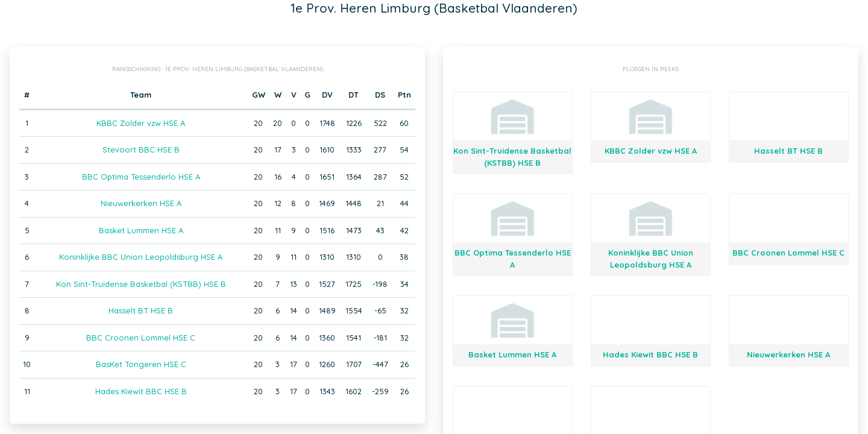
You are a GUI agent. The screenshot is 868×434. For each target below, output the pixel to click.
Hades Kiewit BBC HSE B (141, 391)
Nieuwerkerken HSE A (141, 203)
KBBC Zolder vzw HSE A (141, 123)
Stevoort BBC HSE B (141, 149)
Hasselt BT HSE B (141, 310)
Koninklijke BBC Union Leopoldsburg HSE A (141, 257)
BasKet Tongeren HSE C (141, 364)
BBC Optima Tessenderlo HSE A (141, 177)
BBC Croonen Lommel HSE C (141, 338)
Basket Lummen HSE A (141, 230)
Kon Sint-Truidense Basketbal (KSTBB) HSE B (141, 284)
